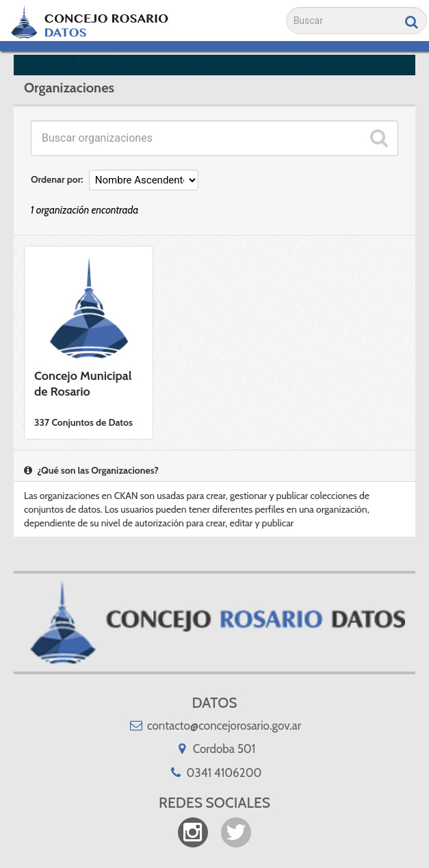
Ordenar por (56, 179)
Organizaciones (69, 88)
